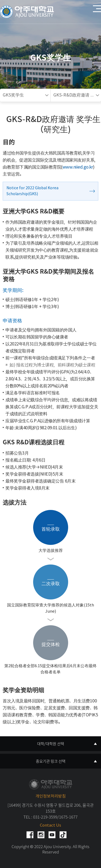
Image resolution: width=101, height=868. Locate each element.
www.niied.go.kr (78, 167)
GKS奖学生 (13, 95)
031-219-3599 (45, 817)
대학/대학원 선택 (51, 744)
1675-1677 (68, 817)
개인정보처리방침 (51, 796)
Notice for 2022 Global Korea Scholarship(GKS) (32, 191)
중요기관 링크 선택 (51, 761)
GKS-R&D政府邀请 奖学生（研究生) (77, 95)
